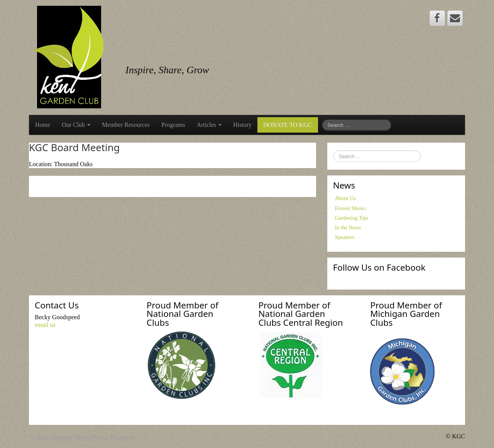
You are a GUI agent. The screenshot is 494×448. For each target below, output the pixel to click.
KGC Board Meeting (74, 147)
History (242, 125)
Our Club (76, 125)
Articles (209, 125)
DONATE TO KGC (288, 125)
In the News (348, 228)
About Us (345, 198)
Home (43, 125)
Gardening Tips (352, 218)
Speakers (345, 237)
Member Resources (126, 125)
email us (45, 325)
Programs (173, 125)
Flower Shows (351, 208)
